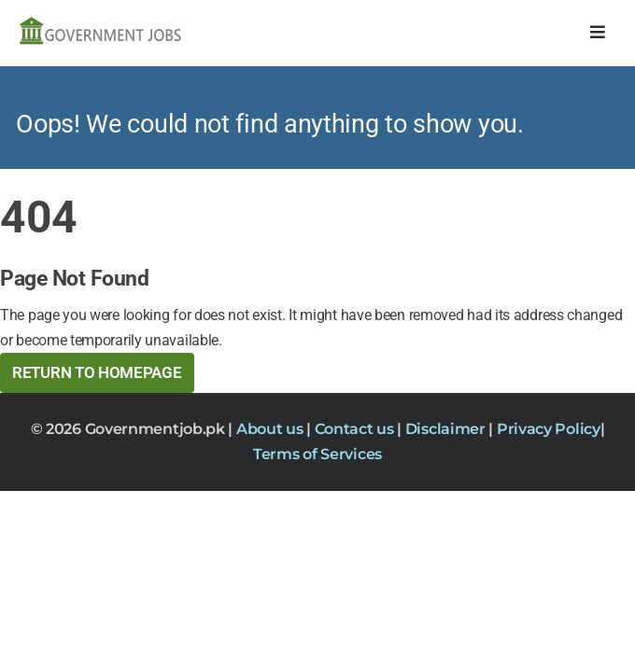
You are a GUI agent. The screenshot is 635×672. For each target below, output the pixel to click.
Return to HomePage (97, 372)
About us (271, 429)
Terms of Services (317, 454)
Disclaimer (447, 429)
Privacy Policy (549, 429)
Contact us (356, 429)
